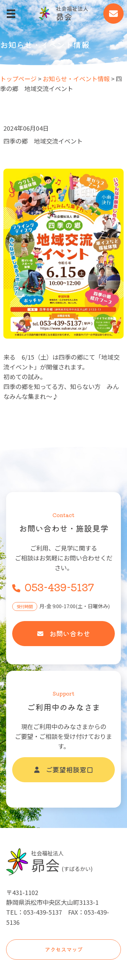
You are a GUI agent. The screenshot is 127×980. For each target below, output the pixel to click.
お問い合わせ (64, 633)
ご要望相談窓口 (64, 770)
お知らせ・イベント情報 (76, 79)
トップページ (18, 79)
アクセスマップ (64, 949)
